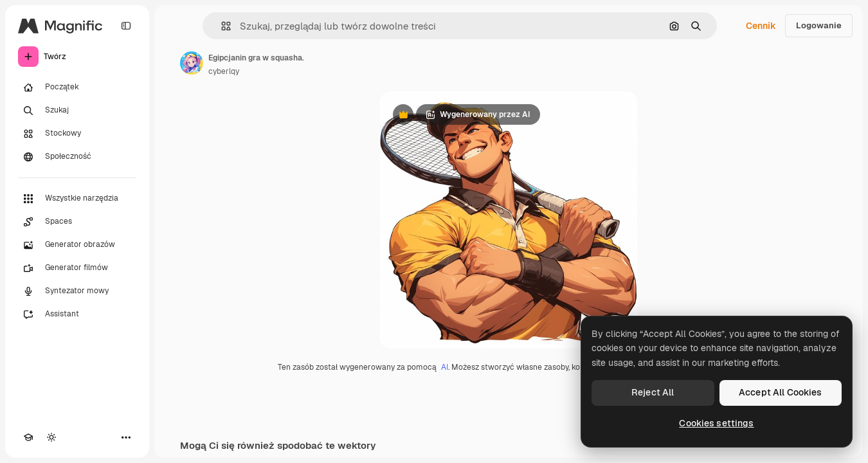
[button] (221, 26)
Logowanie (819, 25)
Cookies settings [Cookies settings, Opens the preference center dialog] (716, 423)
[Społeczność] (77, 157)
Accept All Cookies (781, 392)
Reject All (653, 392)
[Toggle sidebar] (126, 26)
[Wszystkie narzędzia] (77, 199)
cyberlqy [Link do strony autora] (224, 71)
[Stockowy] (77, 134)
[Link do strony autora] (192, 63)
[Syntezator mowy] (77, 291)
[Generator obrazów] (77, 245)
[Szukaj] (77, 111)
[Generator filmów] (77, 268)
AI (445, 367)
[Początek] (77, 87)
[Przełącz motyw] (51, 437)
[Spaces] (77, 222)
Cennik (761, 26)
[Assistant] (77, 314)
